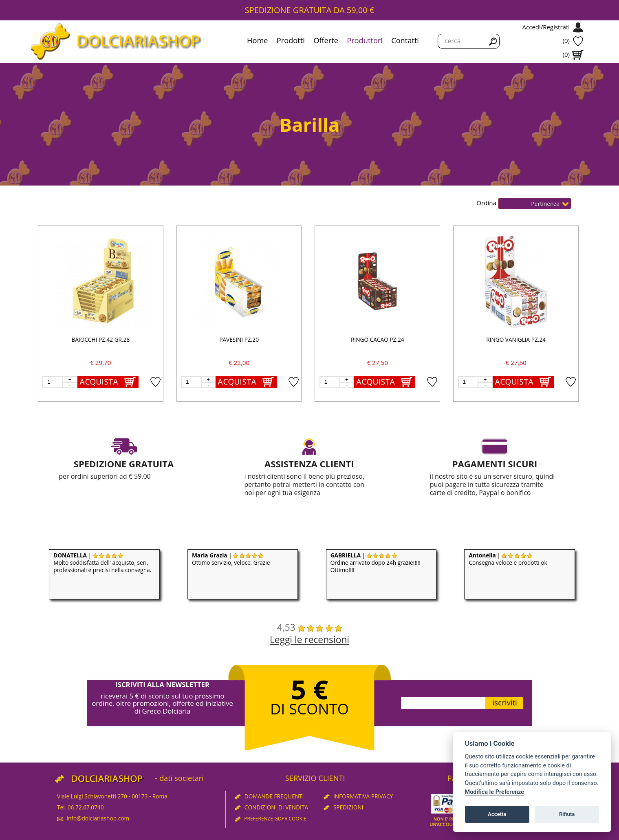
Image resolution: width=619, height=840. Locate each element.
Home (258, 40)
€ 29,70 (100, 363)
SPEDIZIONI (343, 807)
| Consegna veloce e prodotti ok (508, 559)
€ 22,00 (239, 363)
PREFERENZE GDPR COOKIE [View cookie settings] (271, 819)
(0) (566, 40)
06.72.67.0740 (86, 807)
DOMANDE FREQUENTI (269, 796)
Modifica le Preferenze (495, 792)
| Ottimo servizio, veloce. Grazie (231, 559)
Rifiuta (567, 814)
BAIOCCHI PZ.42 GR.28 (100, 339)
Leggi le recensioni (309, 640)
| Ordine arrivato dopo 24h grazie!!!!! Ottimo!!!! (376, 563)
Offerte (326, 40)
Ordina (487, 203)
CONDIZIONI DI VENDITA (271, 807)
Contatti (405, 40)
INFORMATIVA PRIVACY (358, 796)
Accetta (497, 814)
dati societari (182, 778)
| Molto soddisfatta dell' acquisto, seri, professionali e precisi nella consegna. (102, 563)
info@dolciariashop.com (93, 818)
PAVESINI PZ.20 (239, 339)
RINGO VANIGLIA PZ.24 (516, 339)
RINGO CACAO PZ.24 (378, 339)
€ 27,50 (378, 363)
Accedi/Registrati (546, 27)
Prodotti (291, 40)
